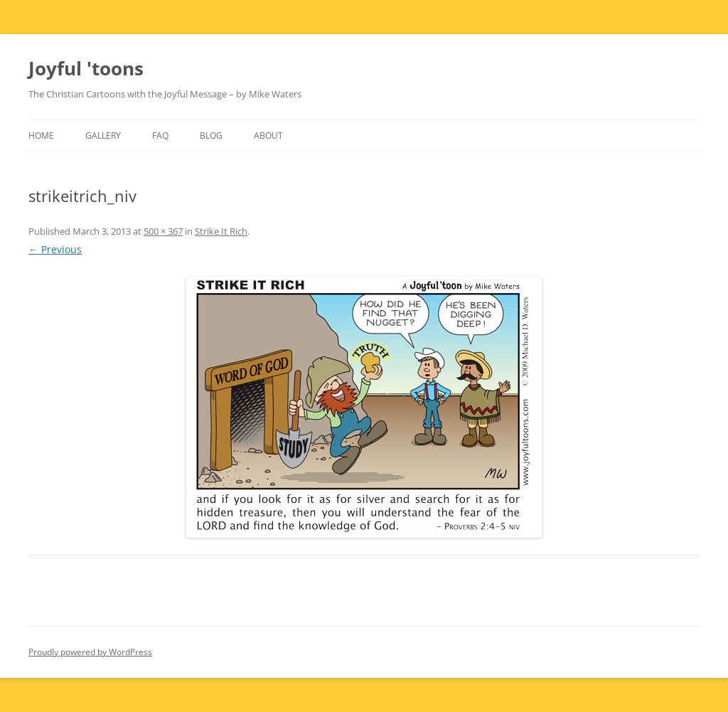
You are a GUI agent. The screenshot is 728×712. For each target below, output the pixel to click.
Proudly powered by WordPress (90, 652)
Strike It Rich (221, 231)
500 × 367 (163, 231)
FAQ (160, 136)
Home (41, 136)
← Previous (55, 249)
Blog (211, 136)
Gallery (103, 136)
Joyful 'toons (86, 68)
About (268, 136)
